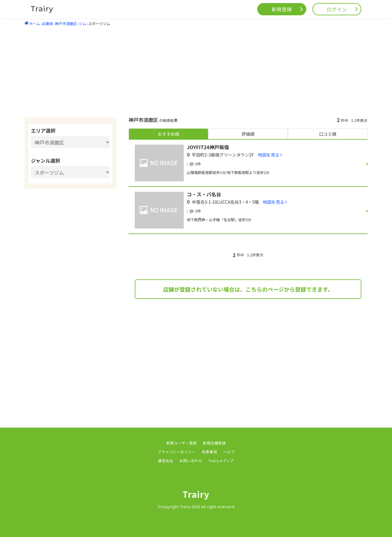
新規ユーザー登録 (182, 443)
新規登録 (282, 9)
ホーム (32, 23)
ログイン (337, 9)
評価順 (248, 134)
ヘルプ (229, 452)
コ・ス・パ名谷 (204, 194)
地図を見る (269, 155)
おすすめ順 (168, 134)
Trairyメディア (221, 461)
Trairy (196, 494)
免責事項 (209, 452)
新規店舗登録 (214, 443)
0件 (198, 164)
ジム (83, 23)
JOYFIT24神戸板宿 (208, 147)
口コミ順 (328, 134)
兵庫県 (47, 23)
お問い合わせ (191, 461)
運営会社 (166, 461)
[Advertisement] (196, 71)
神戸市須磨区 (66, 23)
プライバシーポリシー (177, 452)
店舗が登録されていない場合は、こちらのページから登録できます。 (248, 289)
